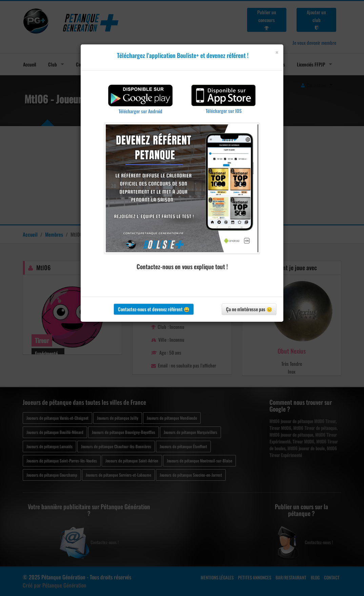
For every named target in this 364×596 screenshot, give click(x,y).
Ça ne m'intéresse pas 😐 (249, 309)
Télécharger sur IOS (224, 111)
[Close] (277, 52)
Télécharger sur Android (140, 111)
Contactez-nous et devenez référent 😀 (154, 309)
